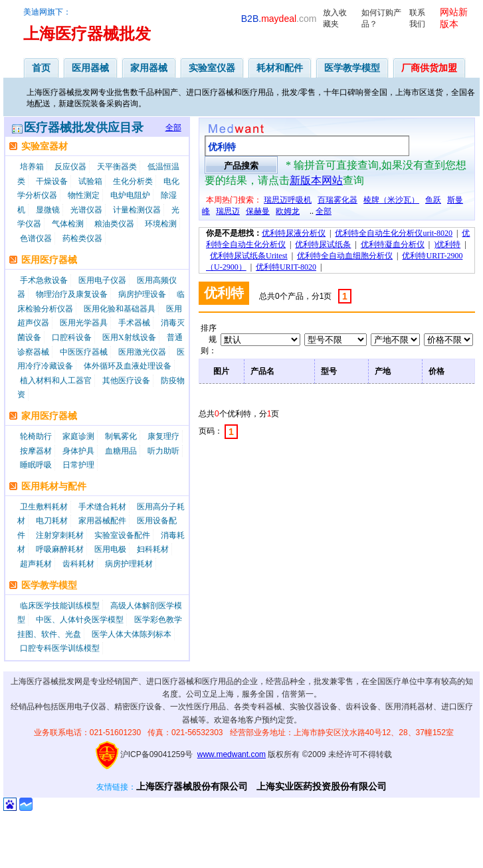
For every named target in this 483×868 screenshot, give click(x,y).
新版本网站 (316, 180)
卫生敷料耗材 (44, 507)
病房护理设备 (142, 294)
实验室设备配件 (122, 535)
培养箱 (32, 167)
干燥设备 (52, 181)
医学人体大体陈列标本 (132, 634)
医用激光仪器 (142, 352)
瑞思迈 (228, 211)
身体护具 (78, 451)
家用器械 (149, 68)
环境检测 (161, 224)
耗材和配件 (280, 68)
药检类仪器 (82, 238)
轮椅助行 (36, 436)
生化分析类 (133, 181)
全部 (173, 128)
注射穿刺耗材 (60, 535)
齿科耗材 (78, 564)
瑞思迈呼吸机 (288, 200)
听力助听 (163, 451)
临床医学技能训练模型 (60, 606)
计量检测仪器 (137, 210)
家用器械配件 (102, 521)
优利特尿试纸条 (323, 244)
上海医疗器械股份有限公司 (192, 786)
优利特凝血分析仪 (393, 244)
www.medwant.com (232, 754)
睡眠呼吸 (36, 465)
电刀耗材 (52, 521)
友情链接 (112, 787)
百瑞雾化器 (338, 200)
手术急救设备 (44, 280)
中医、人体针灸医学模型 (80, 620)
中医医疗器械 (84, 352)
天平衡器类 (117, 167)
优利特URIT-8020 (286, 267)
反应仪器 (70, 167)
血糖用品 (121, 451)
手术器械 (134, 323)
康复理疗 (163, 436)
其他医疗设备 (126, 381)
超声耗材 (36, 564)
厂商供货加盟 (429, 68)
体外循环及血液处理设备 (128, 366)
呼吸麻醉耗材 (60, 549)
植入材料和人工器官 (56, 381)
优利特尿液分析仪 (294, 233)
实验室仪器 (212, 68)
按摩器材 (36, 451)
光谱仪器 (86, 210)
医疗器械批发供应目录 (84, 128)
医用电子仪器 (102, 280)
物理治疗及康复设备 (72, 294)
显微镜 (48, 210)
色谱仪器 (36, 238)
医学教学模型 (352, 68)
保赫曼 (258, 211)
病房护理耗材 (129, 564)
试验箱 (90, 181)
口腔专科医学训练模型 (60, 648)
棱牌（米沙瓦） (391, 200)
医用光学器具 (84, 323)
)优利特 (447, 244)
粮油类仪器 (114, 224)
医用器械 (90, 68)
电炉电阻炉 (130, 195)
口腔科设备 (72, 337)
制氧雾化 (121, 436)
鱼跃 (433, 200)
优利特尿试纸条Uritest (249, 256)
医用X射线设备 (129, 337)
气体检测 (68, 224)
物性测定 (84, 195)
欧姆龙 (288, 211)
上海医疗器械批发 (87, 34)
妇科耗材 (153, 549)
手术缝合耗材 (102, 507)
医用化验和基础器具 (120, 309)
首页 (41, 68)
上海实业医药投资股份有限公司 (322, 786)
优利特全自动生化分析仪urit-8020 (394, 233)
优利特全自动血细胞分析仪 (345, 256)
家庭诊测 (78, 436)
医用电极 (110, 549)
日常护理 (78, 465)
